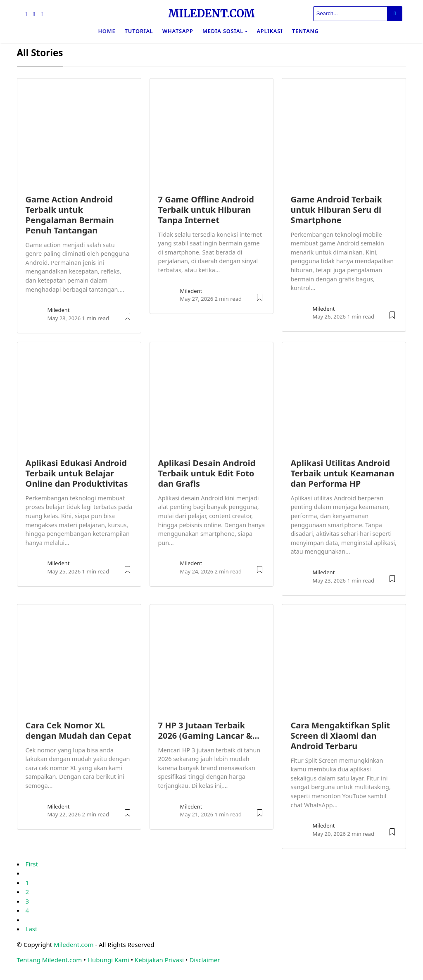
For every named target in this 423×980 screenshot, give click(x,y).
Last (32, 929)
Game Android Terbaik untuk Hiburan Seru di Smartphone (336, 210)
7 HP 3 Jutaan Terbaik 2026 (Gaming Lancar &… (209, 730)
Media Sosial (223, 31)
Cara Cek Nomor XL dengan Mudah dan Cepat (78, 730)
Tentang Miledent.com (50, 960)
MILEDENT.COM (211, 14)
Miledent (59, 310)
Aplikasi (270, 31)
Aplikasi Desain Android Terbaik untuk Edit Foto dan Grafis (207, 473)
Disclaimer (204, 960)
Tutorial (139, 31)
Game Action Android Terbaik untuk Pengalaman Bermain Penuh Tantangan (70, 215)
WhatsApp (178, 31)
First (32, 864)
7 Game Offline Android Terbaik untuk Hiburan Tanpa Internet (206, 210)
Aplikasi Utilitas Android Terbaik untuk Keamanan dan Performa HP (342, 473)
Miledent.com (74, 944)
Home (107, 31)
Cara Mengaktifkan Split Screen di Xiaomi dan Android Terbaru (340, 736)
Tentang (305, 31)
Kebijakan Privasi (159, 960)
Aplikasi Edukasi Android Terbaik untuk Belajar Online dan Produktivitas (77, 473)
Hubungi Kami (108, 960)
